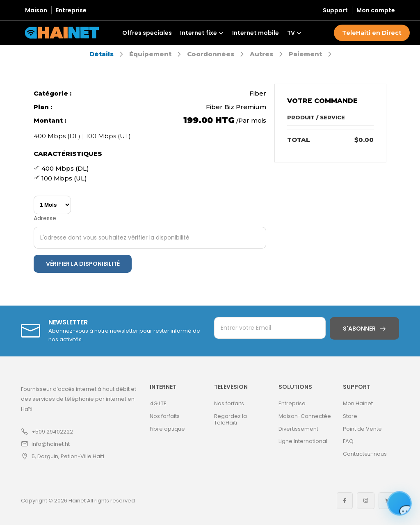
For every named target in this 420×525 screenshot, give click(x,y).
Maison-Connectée (305, 416)
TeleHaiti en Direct (372, 33)
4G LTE (158, 403)
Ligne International (303, 441)
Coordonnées (211, 54)
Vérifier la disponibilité (83, 264)
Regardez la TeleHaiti (231, 419)
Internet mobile (256, 33)
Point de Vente (362, 429)
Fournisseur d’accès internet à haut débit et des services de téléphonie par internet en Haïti (79, 399)
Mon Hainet (358, 403)
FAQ (348, 441)
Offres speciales (147, 33)
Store (350, 416)
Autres (261, 54)
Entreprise (71, 10)
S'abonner (359, 329)
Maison (36, 10)
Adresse (45, 218)
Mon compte (376, 10)
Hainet (77, 501)
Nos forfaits (165, 416)
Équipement (150, 54)
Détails (102, 54)
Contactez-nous (365, 454)
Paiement (305, 54)
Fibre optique (167, 429)
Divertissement (298, 429)
